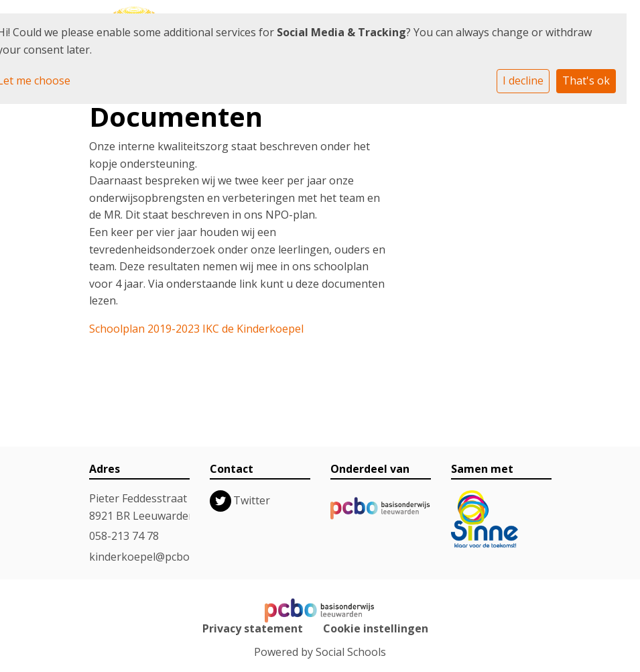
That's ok (586, 80)
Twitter (252, 500)
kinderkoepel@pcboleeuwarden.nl (175, 557)
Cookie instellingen (376, 628)
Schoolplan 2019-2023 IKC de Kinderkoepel (196, 329)
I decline (523, 80)
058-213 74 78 (124, 536)
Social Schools (351, 652)
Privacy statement (253, 628)
